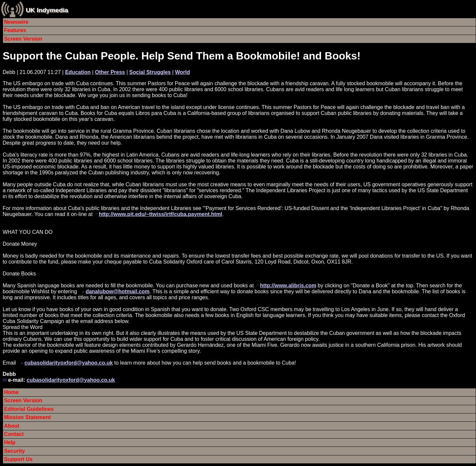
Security (14, 451)
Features (15, 30)
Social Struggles (150, 72)
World (182, 72)
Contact (14, 434)
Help (10, 442)
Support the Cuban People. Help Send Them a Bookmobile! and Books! (182, 56)
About (12, 426)
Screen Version (23, 39)
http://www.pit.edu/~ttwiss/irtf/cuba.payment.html (160, 214)
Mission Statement (27, 417)
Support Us (18, 459)
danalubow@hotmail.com (118, 291)
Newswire (16, 22)
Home (11, 392)
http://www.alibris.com (288, 286)
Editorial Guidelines (29, 409)
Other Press (110, 72)
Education (78, 72)
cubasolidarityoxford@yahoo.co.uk (69, 363)
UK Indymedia (47, 10)
